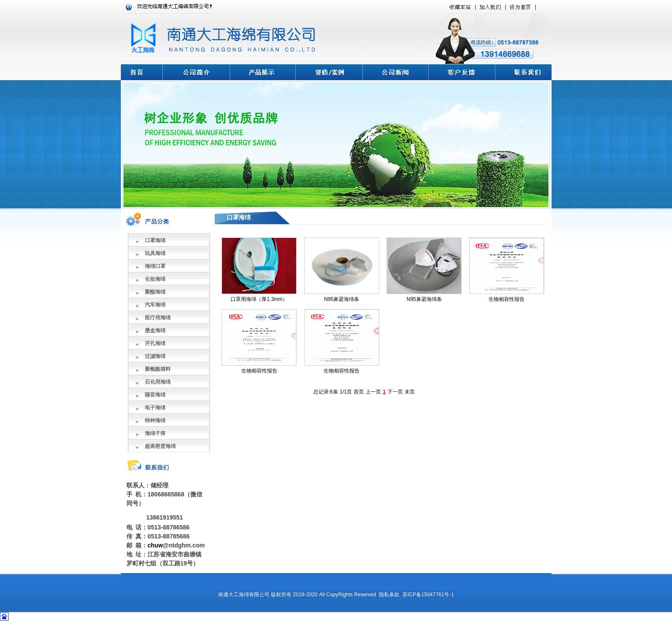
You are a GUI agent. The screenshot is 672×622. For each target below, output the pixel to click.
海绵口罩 (155, 266)
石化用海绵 (158, 382)
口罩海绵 (155, 240)
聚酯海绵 (155, 292)
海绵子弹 (155, 433)
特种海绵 (155, 421)
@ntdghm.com (184, 545)
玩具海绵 (155, 253)
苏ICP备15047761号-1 (428, 595)
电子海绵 (155, 408)
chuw (155, 545)
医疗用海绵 (158, 318)
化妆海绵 (155, 279)
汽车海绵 (155, 305)
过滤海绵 (155, 356)
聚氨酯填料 (158, 369)
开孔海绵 (155, 343)
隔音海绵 (155, 395)
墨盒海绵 (155, 331)
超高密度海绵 (160, 446)
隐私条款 (389, 595)
